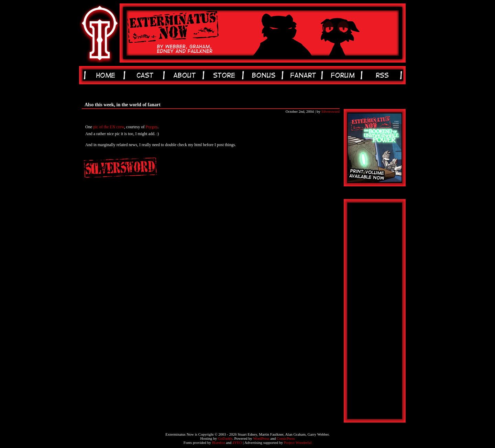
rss (383, 75)
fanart (304, 75)
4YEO (237, 442)
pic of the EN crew (109, 127)
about (186, 75)
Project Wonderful (298, 442)
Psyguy (152, 127)
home (107, 75)
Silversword (331, 111)
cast (146, 75)
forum (344, 75)
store (225, 75)
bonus (265, 75)
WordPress (261, 438)
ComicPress (286, 438)
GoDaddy (225, 438)
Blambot (219, 442)
